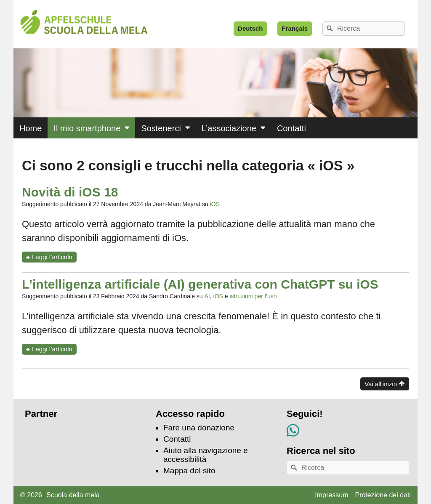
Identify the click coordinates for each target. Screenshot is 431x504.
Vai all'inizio (381, 384)
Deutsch (250, 28)
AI (207, 296)
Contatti (291, 128)
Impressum (331, 495)
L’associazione (229, 128)
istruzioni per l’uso (253, 296)
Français (295, 28)
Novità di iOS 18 (70, 192)
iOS (215, 204)
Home (31, 128)
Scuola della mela (73, 495)
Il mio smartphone (87, 128)
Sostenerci (161, 128)
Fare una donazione (199, 428)
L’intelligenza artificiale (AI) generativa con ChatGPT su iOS (200, 284)
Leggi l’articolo (54, 258)
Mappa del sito (189, 471)
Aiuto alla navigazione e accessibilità (206, 455)
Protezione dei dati (383, 495)
